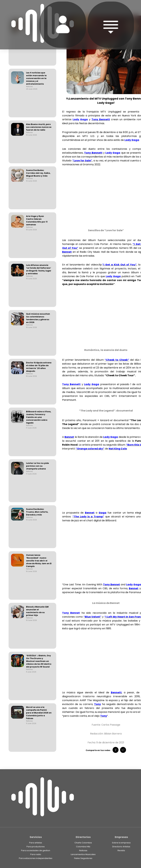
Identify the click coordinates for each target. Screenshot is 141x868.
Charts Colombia (83, 843)
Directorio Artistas (121, 847)
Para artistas (36, 843)
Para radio (36, 854)
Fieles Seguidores (83, 858)
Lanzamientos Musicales (83, 854)
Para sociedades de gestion (36, 850)
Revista (121, 850)
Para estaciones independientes (36, 858)
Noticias (83, 850)
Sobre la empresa (121, 843)
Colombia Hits (83, 847)
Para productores (36, 847)
